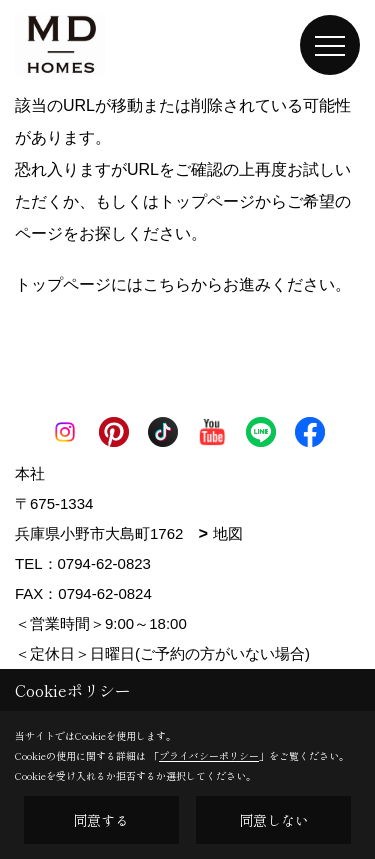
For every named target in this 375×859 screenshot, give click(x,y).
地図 (228, 533)
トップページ (207, 201)
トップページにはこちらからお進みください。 (183, 284)
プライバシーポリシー (209, 755)
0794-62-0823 (104, 563)
